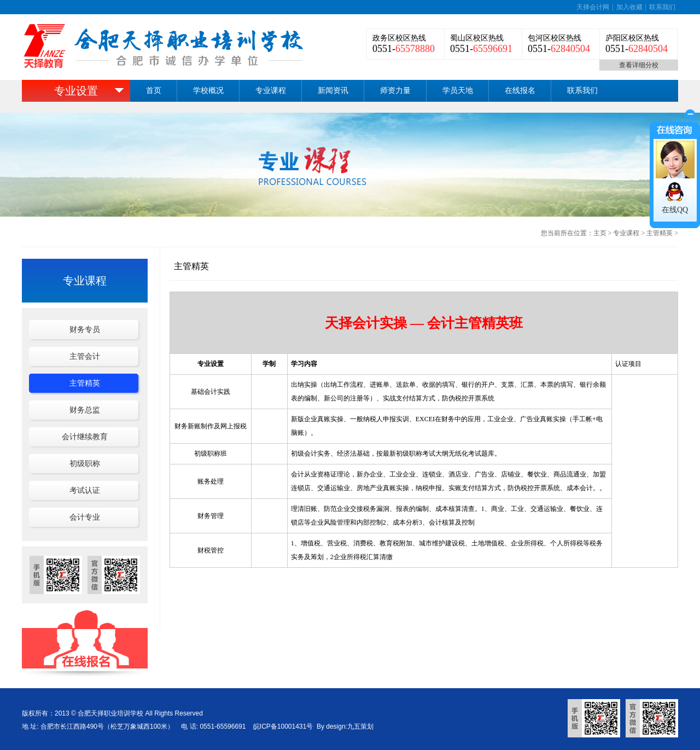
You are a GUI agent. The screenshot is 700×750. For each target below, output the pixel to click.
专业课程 (271, 91)
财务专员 (85, 330)
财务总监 (85, 410)
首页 (154, 91)
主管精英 (660, 233)
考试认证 (85, 490)
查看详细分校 (639, 65)
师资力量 (395, 91)
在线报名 (520, 91)
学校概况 (208, 91)
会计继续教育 (85, 437)
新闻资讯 (333, 91)
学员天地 (458, 91)
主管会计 (85, 356)
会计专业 (85, 517)
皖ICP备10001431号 (283, 726)
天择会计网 (593, 7)
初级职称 (85, 464)
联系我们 (662, 7)
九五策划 (360, 726)
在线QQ (675, 210)
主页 (600, 233)
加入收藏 (629, 7)
